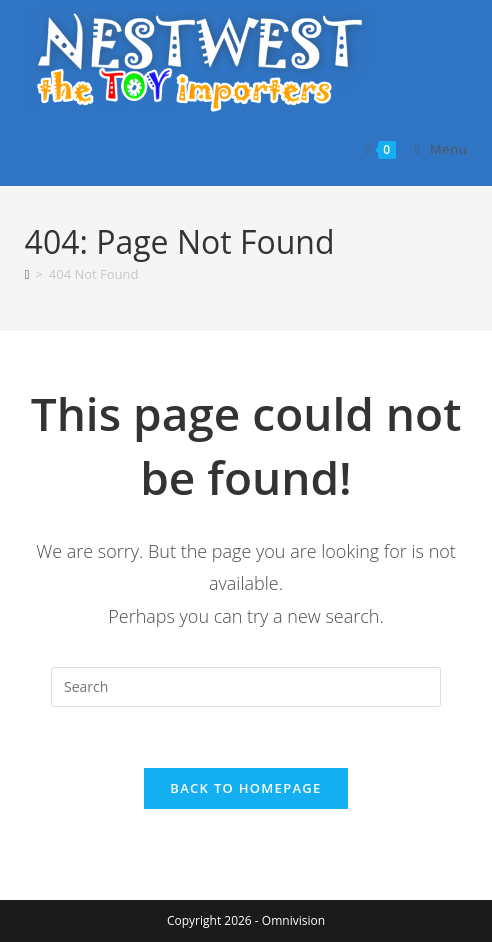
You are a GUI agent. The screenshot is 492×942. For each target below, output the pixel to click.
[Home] (27, 274)
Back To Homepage (245, 788)
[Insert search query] (246, 687)
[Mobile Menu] (434, 149)
